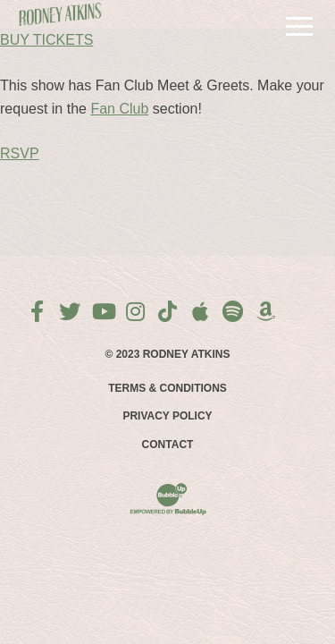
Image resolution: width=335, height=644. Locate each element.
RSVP (20, 153)
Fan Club (119, 109)
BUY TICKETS (46, 40)
